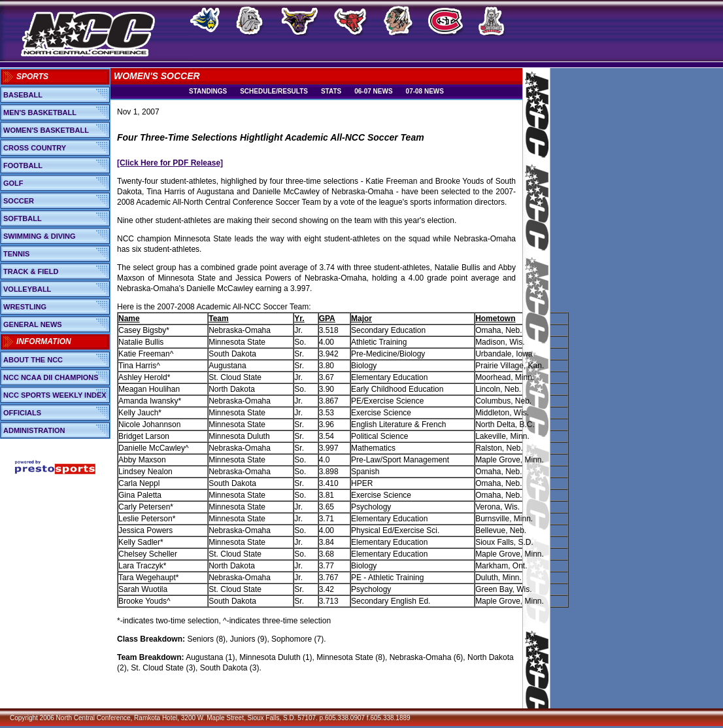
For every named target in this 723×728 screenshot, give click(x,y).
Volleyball (27, 289)
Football (23, 165)
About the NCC (33, 360)
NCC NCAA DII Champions (51, 377)
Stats (331, 91)
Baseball (23, 95)
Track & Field (31, 271)
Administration (34, 430)
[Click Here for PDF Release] (170, 163)
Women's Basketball (46, 130)
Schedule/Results (274, 91)
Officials (22, 413)
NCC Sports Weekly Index (55, 395)
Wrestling (25, 307)
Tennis (16, 254)
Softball (23, 218)
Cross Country (35, 148)
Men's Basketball (40, 113)
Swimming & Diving (40, 236)
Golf (13, 183)
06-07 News (373, 91)
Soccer (19, 201)
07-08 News (425, 91)
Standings (208, 91)
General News (33, 324)
